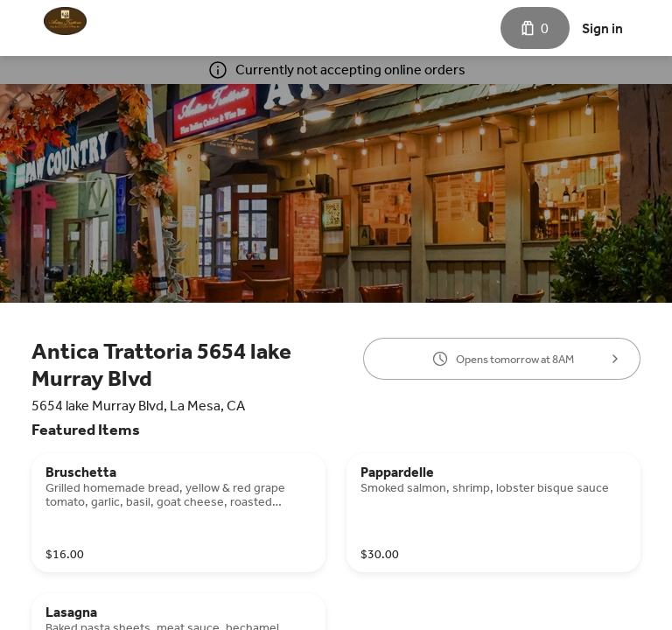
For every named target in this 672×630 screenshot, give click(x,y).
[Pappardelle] (493, 513)
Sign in (602, 28)
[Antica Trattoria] (65, 21)
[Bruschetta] (178, 513)
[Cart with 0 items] (535, 28)
